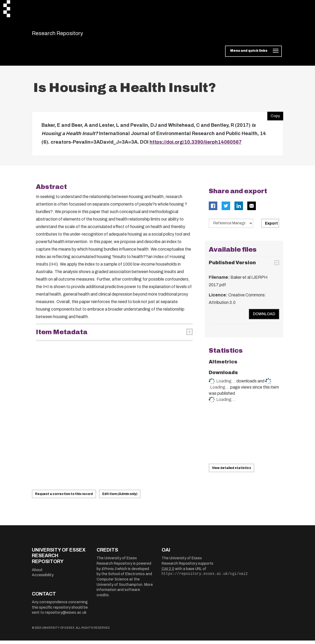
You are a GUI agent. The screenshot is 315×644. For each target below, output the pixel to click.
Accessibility (43, 578)
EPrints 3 (109, 572)
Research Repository (69, 35)
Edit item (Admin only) (120, 497)
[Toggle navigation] (253, 55)
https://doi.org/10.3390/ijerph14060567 (196, 145)
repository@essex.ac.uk (66, 616)
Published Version (232, 266)
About (37, 573)
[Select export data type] (231, 227)
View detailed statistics (231, 471)
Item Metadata (62, 336)
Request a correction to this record (64, 497)
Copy (274, 118)
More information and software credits (125, 593)
